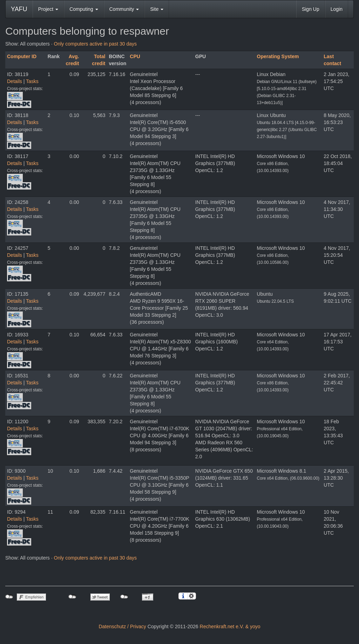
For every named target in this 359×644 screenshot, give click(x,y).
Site (157, 9)
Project (48, 9)
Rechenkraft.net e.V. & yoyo (230, 626)
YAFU (19, 9)
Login (337, 9)
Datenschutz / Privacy (122, 626)
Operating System (278, 56)
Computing (84, 9)
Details (15, 81)
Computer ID (22, 56)
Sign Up (311, 9)
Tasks (32, 81)
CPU (135, 56)
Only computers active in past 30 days (96, 44)
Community (124, 9)
